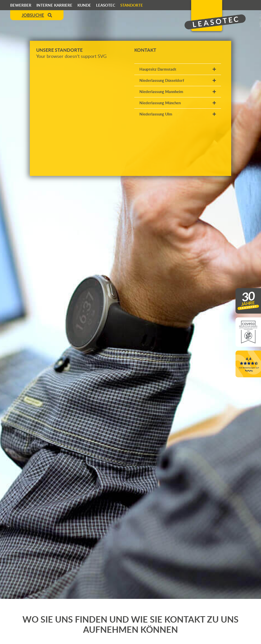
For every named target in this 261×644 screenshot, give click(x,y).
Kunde (84, 5)
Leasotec (106, 5)
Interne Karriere (54, 5)
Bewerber (21, 5)
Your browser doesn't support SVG (71, 56)
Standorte (132, 5)
